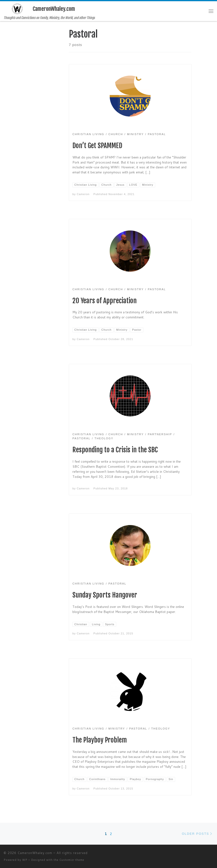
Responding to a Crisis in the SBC (115, 450)
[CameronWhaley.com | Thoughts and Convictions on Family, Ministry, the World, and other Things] (17, 9)
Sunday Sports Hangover (105, 595)
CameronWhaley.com (35, 853)
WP (25, 860)
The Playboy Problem (100, 740)
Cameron (83, 194)
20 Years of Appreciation (105, 301)
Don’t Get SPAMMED (97, 146)
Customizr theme (72, 860)
